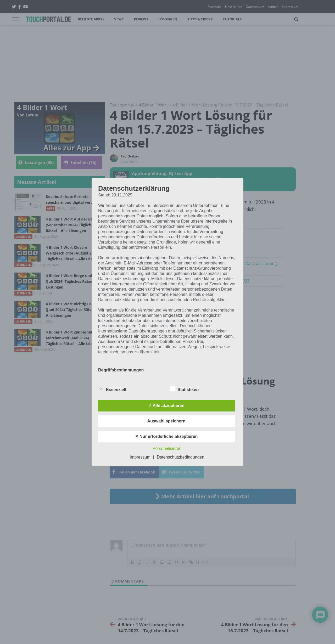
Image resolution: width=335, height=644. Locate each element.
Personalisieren (167, 448)
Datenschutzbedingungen (180, 457)
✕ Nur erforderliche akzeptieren (166, 436)
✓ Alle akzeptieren (166, 406)
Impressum (140, 457)
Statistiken (184, 389)
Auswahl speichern (166, 421)
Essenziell (112, 389)
